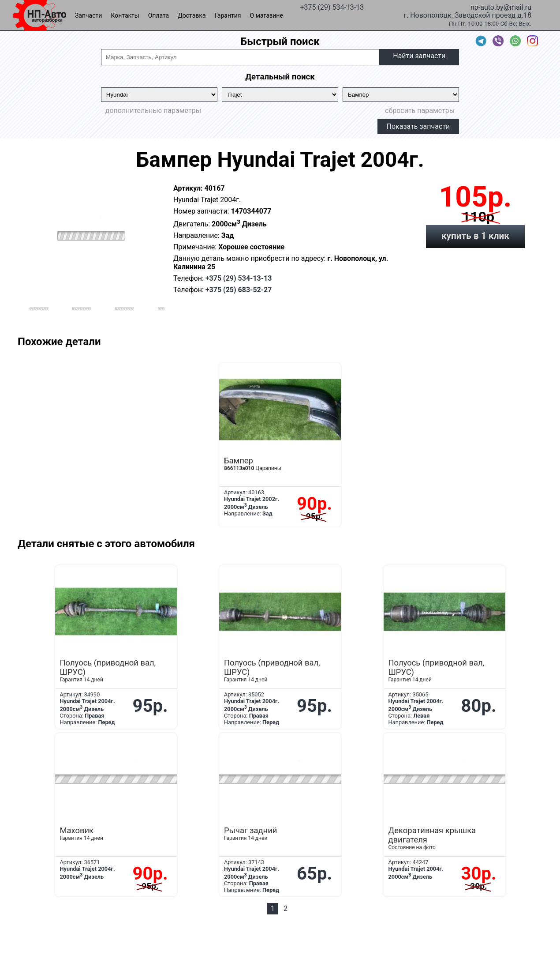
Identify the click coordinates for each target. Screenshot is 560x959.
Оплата (159, 15)
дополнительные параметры (153, 111)
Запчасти (88, 15)
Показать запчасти (418, 126)
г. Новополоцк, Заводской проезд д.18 (467, 15)
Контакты (125, 15)
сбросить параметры (420, 111)
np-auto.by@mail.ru (501, 7)
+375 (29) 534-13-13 (332, 7)
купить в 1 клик (475, 236)
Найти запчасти (419, 56)
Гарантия (228, 15)
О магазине (267, 15)
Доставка (192, 15)
